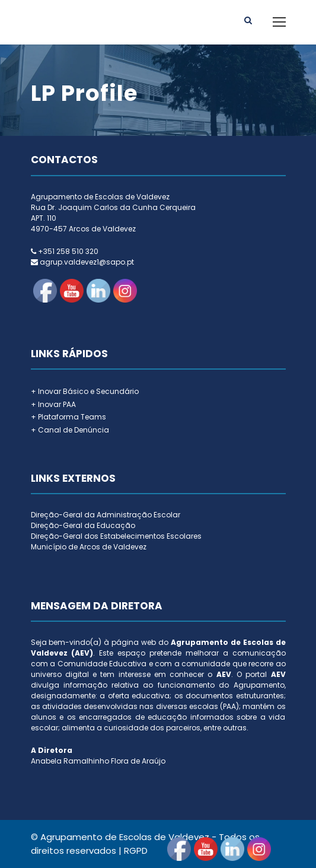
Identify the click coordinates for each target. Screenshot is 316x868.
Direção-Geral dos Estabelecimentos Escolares (116, 536)
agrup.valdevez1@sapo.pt (87, 262)
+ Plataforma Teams (68, 417)
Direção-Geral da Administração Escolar (106, 515)
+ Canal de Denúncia (70, 430)
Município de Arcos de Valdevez (89, 547)
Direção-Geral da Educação (83, 525)
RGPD (136, 850)
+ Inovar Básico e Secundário (85, 391)
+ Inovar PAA (53, 404)
